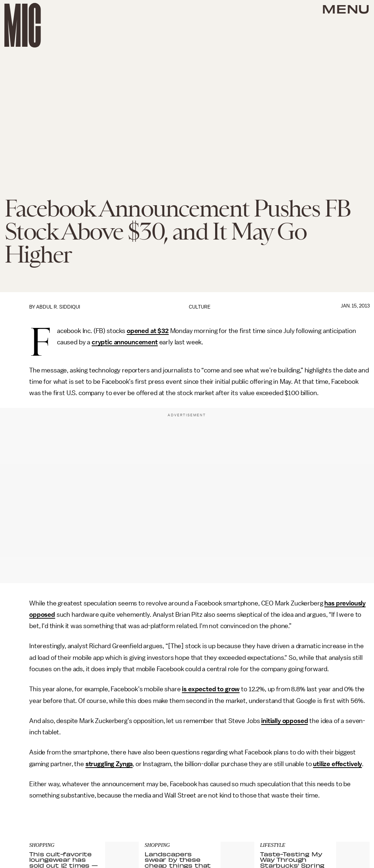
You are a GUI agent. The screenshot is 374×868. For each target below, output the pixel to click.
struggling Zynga (109, 764)
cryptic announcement (125, 342)
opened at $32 (148, 331)
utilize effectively (337, 764)
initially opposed (285, 721)
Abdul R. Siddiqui (58, 307)
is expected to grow (211, 689)
